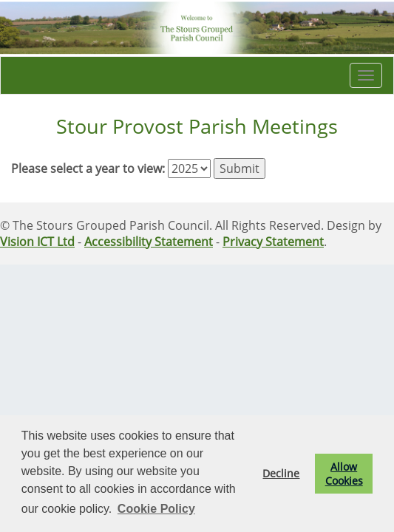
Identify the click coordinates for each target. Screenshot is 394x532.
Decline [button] (281, 473)
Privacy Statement (273, 242)
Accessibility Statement (149, 242)
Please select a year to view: (88, 168)
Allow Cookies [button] (344, 474)
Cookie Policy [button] (156, 509)
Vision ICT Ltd (37, 242)
